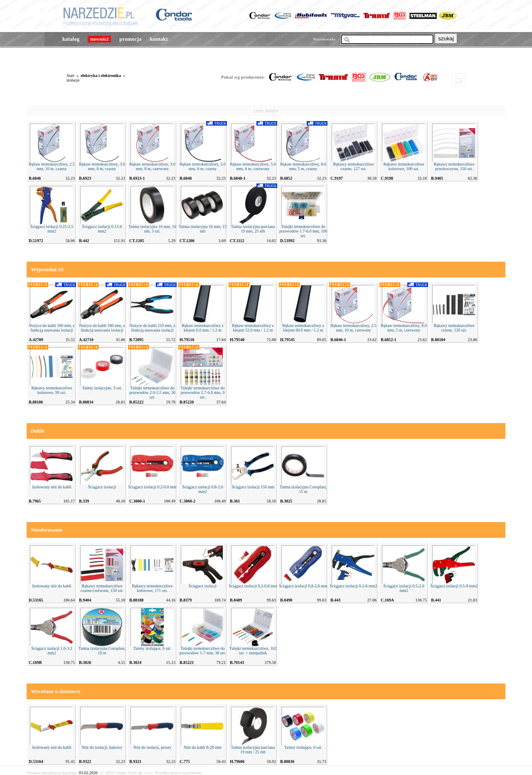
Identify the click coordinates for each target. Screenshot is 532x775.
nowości (99, 39)
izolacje (73, 80)
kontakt (159, 39)
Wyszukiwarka (324, 39)
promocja (130, 39)
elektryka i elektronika (101, 76)
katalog (71, 39)
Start (70, 76)
